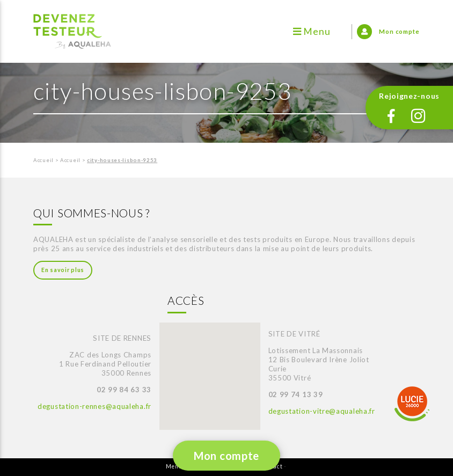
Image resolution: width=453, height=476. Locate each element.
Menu (312, 31)
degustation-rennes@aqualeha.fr (94, 406)
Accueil (43, 160)
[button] (189, 366)
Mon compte (226, 456)
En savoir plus (63, 270)
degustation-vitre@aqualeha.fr (322, 411)
